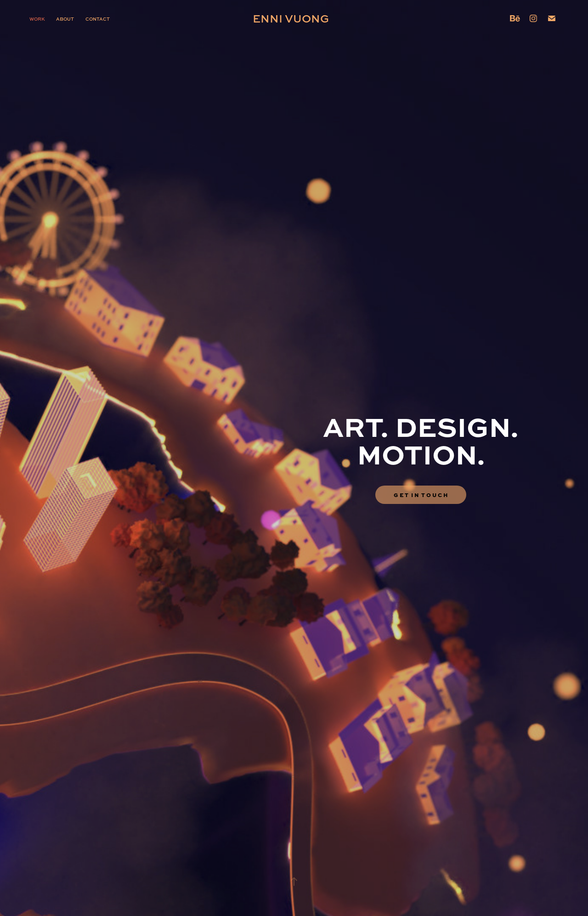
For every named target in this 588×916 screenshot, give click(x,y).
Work (37, 19)
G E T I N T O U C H (421, 495)
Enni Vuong (291, 18)
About (65, 19)
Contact (98, 19)
